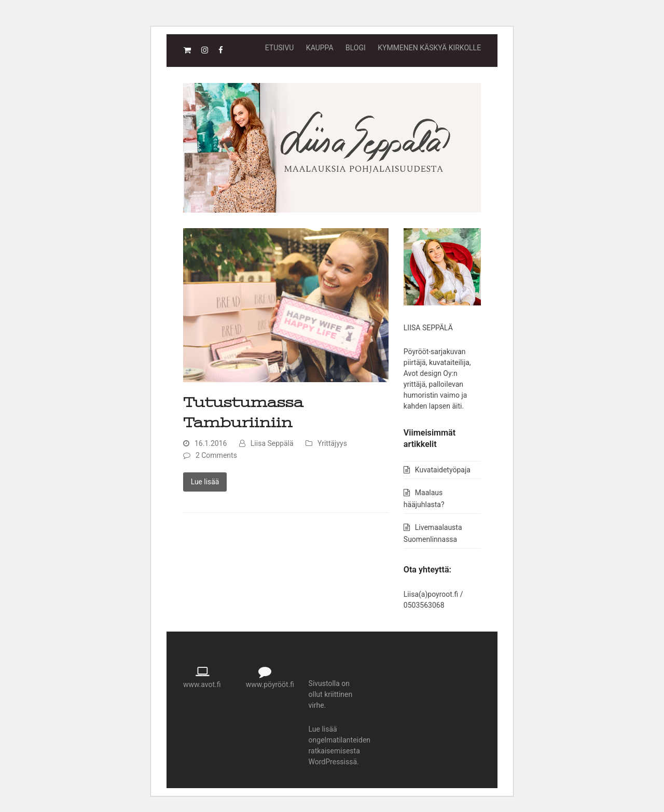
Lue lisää (205, 482)
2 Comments (216, 455)
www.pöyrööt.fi (270, 684)
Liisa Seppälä (272, 443)
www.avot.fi (202, 684)
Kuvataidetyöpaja (443, 470)
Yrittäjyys (332, 443)
